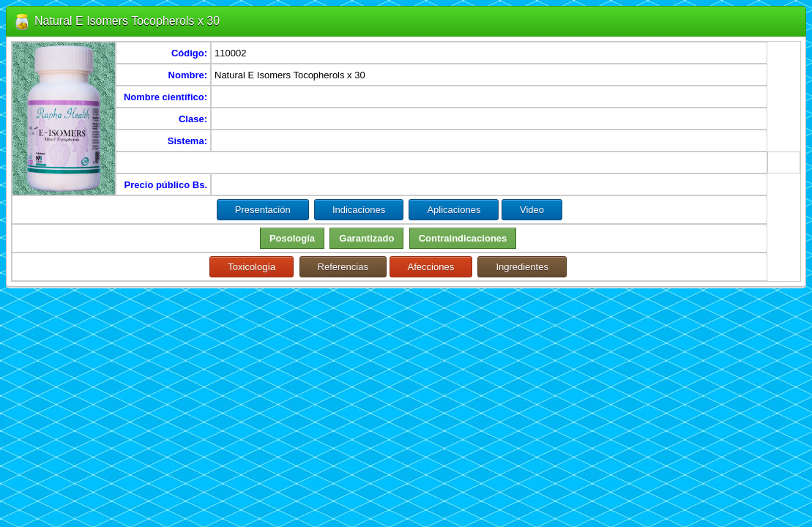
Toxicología (252, 267)
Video (532, 210)
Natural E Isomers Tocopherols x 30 (127, 21)
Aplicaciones (454, 210)
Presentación (263, 210)
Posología (292, 238)
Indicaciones (359, 210)
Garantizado (366, 238)
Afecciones (431, 267)
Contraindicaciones (463, 238)
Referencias (343, 267)
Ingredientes (522, 267)
